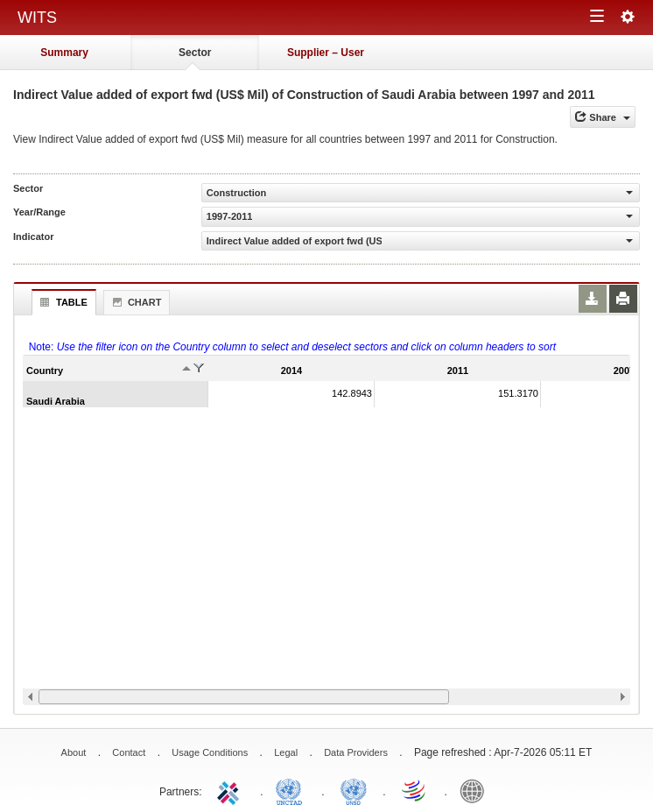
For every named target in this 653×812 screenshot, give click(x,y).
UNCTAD (292, 790)
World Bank (476, 790)
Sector (195, 53)
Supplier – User (326, 53)
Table (62, 302)
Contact (129, 752)
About (74, 752)
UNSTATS (354, 790)
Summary (64, 53)
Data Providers (356, 752)
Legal (286, 752)
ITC (231, 790)
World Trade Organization (415, 790)
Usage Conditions (210, 752)
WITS (37, 18)
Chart (135, 302)
